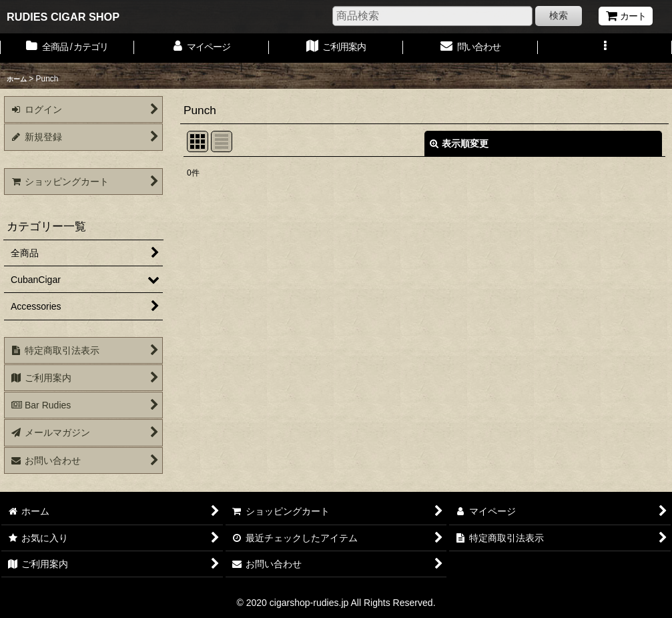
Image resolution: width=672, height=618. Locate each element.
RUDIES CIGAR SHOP (63, 17)
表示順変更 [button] (459, 143)
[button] (605, 48)
